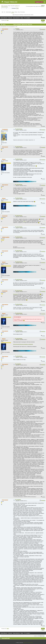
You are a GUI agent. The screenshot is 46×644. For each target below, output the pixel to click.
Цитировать (43, 29)
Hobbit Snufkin (6, 237)
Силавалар (5, 129)
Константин (5, 29)
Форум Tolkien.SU (11, 2)
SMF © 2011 (26, 643)
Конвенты (42, 6)
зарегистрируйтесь (5, 7)
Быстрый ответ (6, 638)
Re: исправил (18, 364)
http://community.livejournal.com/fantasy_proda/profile (23, 344)
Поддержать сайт (39, 2)
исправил (17, 29)
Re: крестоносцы (19, 129)
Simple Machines (30, 643)
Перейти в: (36, 636)
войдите (17, 6)
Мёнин (4, 159)
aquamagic (5, 216)
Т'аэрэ (24, 221)
